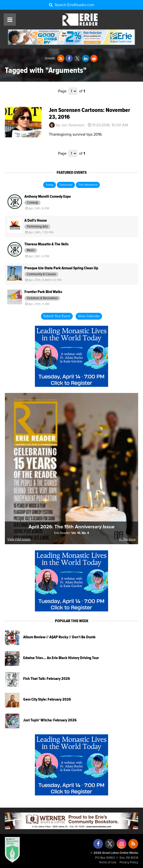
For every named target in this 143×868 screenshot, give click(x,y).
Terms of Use (108, 863)
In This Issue (127, 539)
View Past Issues (19, 539)
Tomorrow (66, 185)
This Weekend (88, 185)
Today (50, 185)
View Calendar (89, 316)
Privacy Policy (129, 863)
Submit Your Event (57, 316)
